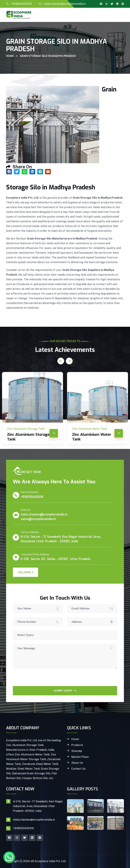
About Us (77, 763)
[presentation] (39, 679)
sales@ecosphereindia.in (38, 519)
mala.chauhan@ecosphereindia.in (65, 4)
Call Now (25, 572)
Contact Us (78, 769)
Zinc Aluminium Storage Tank (28, 437)
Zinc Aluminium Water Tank (92, 437)
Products (77, 745)
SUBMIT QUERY (65, 691)
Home (10, 56)
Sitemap (77, 751)
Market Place (80, 757)
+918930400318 (21, 4)
